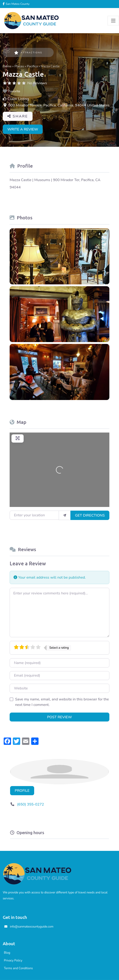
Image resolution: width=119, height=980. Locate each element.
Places (19, 66)
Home (7, 66)
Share (18, 116)
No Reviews (37, 83)
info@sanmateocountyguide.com (32, 927)
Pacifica (32, 66)
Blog (7, 953)
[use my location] (65, 515)
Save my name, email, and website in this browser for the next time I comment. (62, 702)
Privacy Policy (13, 961)
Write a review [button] (23, 129)
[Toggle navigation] (113, 21)
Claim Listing (18, 99)
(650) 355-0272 (31, 804)
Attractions (28, 53)
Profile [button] (22, 791)
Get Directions (90, 515)
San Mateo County (17, 4)
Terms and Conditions (18, 968)
